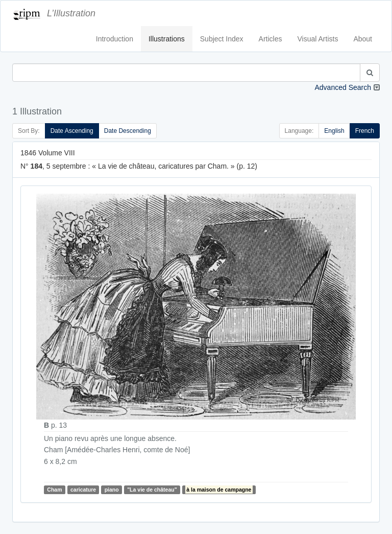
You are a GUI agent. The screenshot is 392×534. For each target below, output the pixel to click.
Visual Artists (318, 39)
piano (112, 490)
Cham (54, 490)
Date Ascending (72, 131)
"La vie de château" (152, 490)
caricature (83, 490)
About (363, 39)
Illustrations (167, 39)
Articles (271, 39)
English (334, 131)
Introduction (115, 39)
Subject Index (222, 39)
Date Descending (128, 131)
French (365, 131)
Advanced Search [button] (343, 87)
